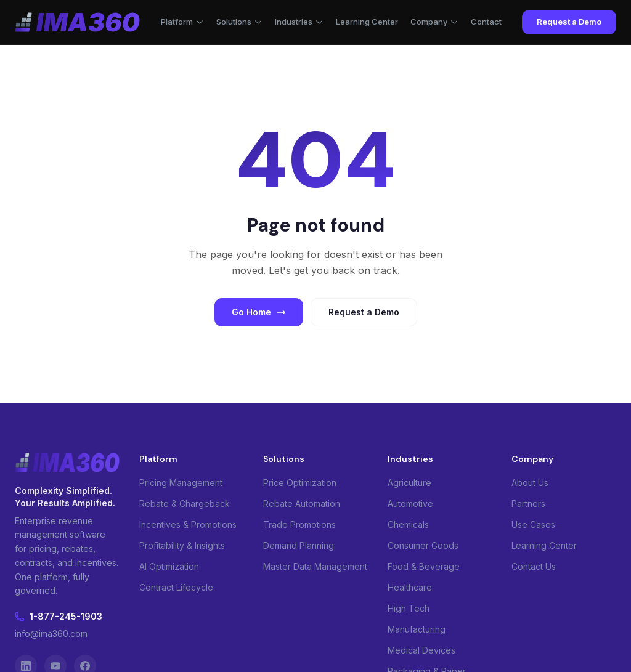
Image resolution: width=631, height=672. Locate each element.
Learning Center (367, 22)
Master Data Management (315, 566)
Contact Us (534, 566)
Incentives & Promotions (188, 524)
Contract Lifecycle (176, 587)
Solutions (239, 22)
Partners (528, 504)
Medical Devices (421, 650)
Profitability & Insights (182, 545)
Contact (486, 22)
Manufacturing (417, 629)
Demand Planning (299, 545)
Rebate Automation (302, 504)
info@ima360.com (51, 634)
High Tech (409, 608)
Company (434, 22)
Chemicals (408, 524)
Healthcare (410, 587)
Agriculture (409, 483)
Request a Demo (569, 22)
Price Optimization (300, 483)
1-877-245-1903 (59, 616)
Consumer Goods (423, 545)
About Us (530, 483)
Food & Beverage (424, 566)
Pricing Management (181, 483)
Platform (182, 22)
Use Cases (533, 524)
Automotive (410, 504)
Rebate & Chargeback (185, 504)
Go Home (259, 312)
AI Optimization (169, 566)
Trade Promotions (299, 524)
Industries (299, 22)
